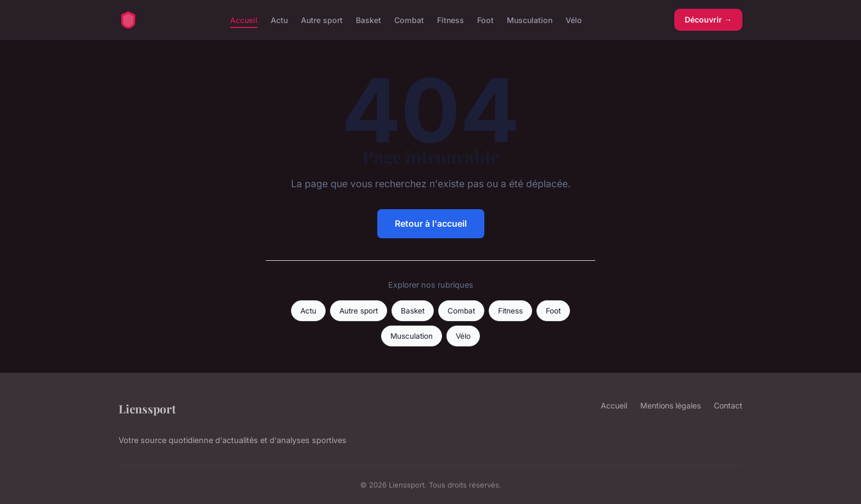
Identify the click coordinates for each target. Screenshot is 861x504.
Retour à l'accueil (431, 223)
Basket (368, 19)
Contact (728, 405)
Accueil (244, 19)
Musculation (530, 19)
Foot (485, 19)
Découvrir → (708, 19)
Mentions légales (670, 405)
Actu (279, 19)
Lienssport (147, 408)
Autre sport (322, 19)
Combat (409, 19)
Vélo (574, 19)
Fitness (451, 19)
